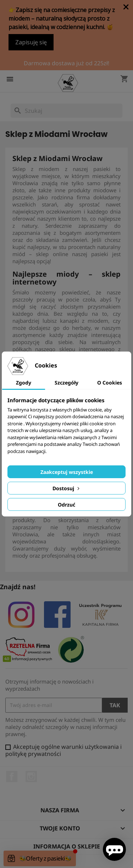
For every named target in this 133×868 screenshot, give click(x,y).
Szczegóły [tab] (66, 383)
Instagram (31, 776)
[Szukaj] (66, 111)
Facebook (12, 776)
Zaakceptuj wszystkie (67, 472)
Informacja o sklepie (67, 846)
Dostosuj (67, 488)
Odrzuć (66, 505)
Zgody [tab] (24, 383)
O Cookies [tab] (110, 383)
